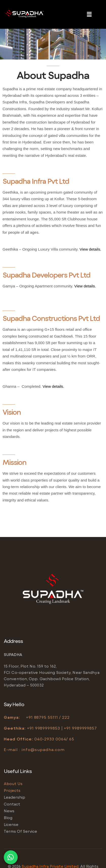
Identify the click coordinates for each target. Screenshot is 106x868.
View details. (90, 249)
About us (13, 784)
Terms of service (20, 831)
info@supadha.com (43, 749)
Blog (8, 818)
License (11, 824)
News (9, 811)
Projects (12, 790)
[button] (89, 14)
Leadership (15, 797)
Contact (12, 804)
